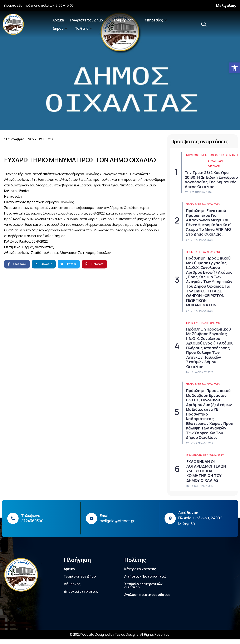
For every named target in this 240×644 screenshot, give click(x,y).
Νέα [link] (204, 155)
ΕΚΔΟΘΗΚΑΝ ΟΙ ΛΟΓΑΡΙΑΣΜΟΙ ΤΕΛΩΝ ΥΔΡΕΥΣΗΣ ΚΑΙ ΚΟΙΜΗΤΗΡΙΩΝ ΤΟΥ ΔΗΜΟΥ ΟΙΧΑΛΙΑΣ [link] (206, 471)
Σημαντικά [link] (217, 455)
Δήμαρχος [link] (72, 584)
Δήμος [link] (60, 28)
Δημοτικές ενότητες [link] (81, 591)
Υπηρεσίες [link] (156, 20)
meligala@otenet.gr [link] (117, 521)
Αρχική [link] (58, 20)
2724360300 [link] (32, 521)
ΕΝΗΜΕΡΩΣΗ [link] (193, 155)
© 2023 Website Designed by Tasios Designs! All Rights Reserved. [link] (120, 634)
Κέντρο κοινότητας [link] (140, 569)
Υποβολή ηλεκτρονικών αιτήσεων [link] (143, 585)
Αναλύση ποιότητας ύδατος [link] (147, 595)
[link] (235, 68)
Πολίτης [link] (83, 28)
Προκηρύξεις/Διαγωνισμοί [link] (203, 204)
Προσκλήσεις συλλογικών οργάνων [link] (216, 161)
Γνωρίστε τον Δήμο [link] (88, 20)
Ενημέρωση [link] (126, 20)
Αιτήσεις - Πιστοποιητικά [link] (145, 576)
